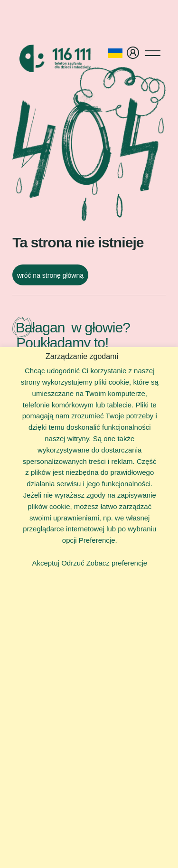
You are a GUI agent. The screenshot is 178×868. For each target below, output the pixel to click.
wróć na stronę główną (50, 275)
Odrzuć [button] (73, 563)
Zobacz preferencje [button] (117, 563)
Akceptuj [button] (46, 563)
